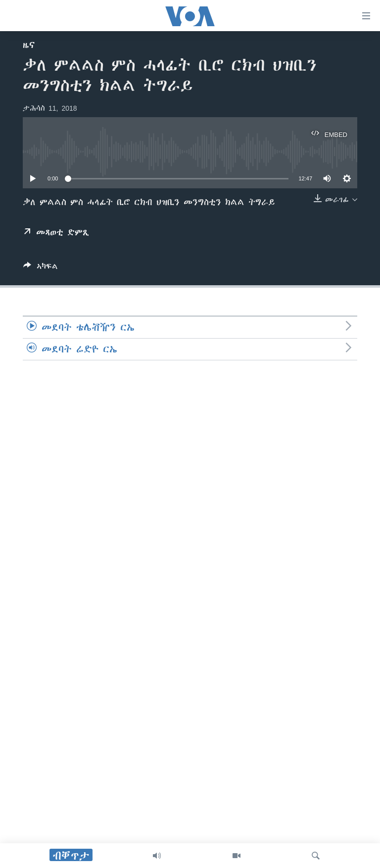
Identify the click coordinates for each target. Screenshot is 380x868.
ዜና (29, 45)
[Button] (41, 268)
